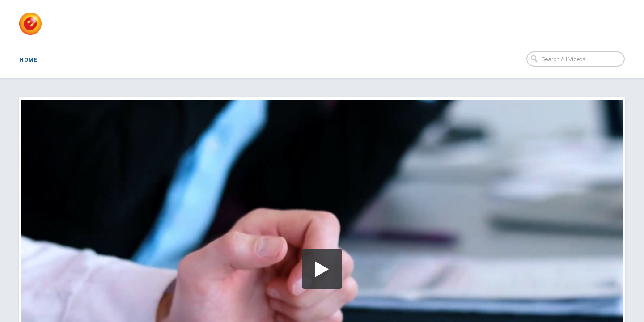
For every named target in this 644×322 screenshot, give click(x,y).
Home (28, 60)
